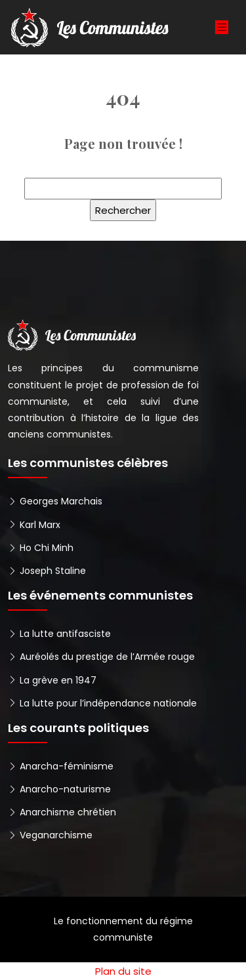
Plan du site (123, 971)
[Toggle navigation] (222, 27)
